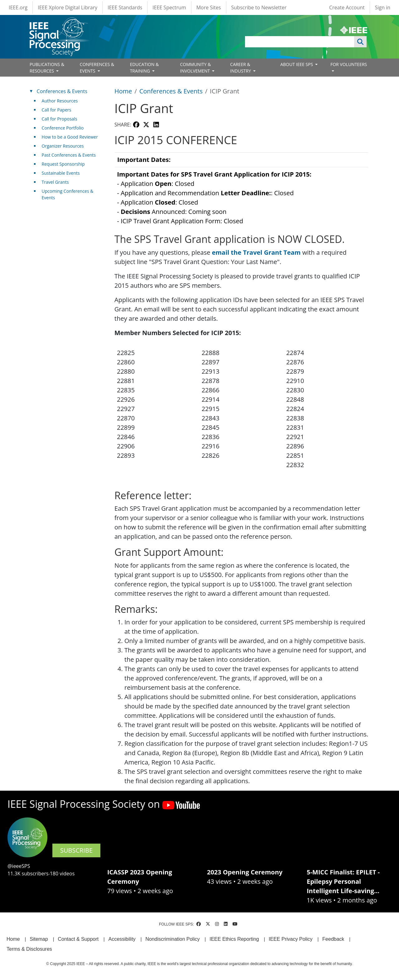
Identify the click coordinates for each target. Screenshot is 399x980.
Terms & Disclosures (29, 949)
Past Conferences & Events (69, 155)
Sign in (383, 7)
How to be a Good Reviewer (70, 137)
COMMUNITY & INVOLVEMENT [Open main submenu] (195, 68)
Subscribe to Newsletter (259, 7)
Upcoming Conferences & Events (68, 194)
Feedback (333, 939)
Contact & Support (78, 939)
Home (123, 91)
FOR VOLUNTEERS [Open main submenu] (349, 64)
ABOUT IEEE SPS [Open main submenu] (297, 64)
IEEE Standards (125, 7)
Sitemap (39, 939)
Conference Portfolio (63, 128)
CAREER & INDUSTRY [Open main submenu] (241, 68)
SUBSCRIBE (76, 850)
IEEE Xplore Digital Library (67, 7)
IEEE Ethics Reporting (234, 939)
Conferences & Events (171, 91)
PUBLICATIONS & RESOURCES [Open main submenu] (47, 68)
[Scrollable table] (241, 191)
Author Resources (60, 101)
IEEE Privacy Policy (291, 939)
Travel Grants (55, 182)
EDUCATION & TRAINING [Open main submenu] (144, 68)
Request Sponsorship (63, 164)
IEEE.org (18, 7)
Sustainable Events (61, 173)
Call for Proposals (60, 119)
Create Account (347, 7)
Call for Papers (57, 110)
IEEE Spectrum (169, 7)
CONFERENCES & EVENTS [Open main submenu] (97, 68)
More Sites (209, 7)
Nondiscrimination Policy (172, 939)
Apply (360, 42)
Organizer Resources (63, 146)
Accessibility (122, 939)
